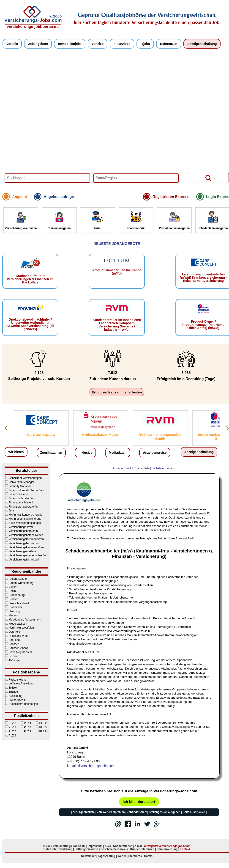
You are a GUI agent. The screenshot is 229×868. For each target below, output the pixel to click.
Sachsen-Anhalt (16, 648)
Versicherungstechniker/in (22, 560)
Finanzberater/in (17, 494)
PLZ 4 (26, 727)
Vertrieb (98, 44)
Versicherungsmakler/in (21, 551)
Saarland (12, 640)
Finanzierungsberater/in (21, 507)
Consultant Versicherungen (23, 478)
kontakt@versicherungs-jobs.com (91, 766)
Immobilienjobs (70, 44)
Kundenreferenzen (142, 849)
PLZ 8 (41, 731)
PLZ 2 (41, 723)
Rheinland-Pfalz (16, 636)
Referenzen (169, 44)
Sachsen (12, 644)
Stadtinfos (135, 856)
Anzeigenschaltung (202, 44)
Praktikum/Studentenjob (21, 704)
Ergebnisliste (142, 468)
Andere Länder (16, 579)
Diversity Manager (18, 486)
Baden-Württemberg (19, 583)
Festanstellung (16, 680)
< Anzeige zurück (121, 468)
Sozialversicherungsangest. (23, 523)
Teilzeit (11, 688)
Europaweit (14, 607)
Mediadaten (118, 453)
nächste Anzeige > (163, 468)
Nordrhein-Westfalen (19, 628)
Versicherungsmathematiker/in (25, 555)
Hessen (11, 615)
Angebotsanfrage (59, 197)
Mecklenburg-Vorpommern (23, 620)
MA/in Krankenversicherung (23, 515)
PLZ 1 (26, 723)
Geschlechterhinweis (114, 849)
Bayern (11, 587)
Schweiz (12, 656)
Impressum (95, 846)
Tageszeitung (107, 856)
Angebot (20, 197)
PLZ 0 (10, 723)
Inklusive (85, 453)
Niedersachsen (16, 624)
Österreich (13, 632)
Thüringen (13, 660)
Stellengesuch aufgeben (165, 812)
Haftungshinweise (86, 849)
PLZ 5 (41, 727)
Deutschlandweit (17, 603)
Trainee (11, 692)
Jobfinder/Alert (137, 812)
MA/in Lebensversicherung (23, 519)
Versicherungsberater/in (21, 531)
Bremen (11, 599)
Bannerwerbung (167, 849)
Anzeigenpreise (155, 453)
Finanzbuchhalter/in (19, 498)
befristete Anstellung (19, 684)
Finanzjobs (122, 44)
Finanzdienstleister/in (20, 503)
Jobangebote (38, 44)
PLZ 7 (26, 731)
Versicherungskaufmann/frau (24, 547)
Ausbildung (13, 696)
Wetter (122, 856)
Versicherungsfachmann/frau (24, 539)
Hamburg (12, 611)
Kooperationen (123, 846)
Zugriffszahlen (51, 453)
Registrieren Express (171, 197)
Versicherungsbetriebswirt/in (24, 535)
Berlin (10, 591)
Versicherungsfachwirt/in (22, 543)
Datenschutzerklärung (58, 849)
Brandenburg (15, 595)
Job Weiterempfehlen (111, 812)
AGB (108, 846)
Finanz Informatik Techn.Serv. (25, 490)
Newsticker (88, 856)
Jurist (10, 511)
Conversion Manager (19, 482)
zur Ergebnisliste (84, 812)
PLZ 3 (10, 727)
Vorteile (12, 44)
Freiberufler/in (15, 700)
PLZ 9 (10, 736)
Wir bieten (16, 452)
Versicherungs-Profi (19, 527)
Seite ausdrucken (194, 812)
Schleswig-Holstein (18, 652)
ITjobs (145, 44)
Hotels (148, 856)
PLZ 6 (10, 731)
